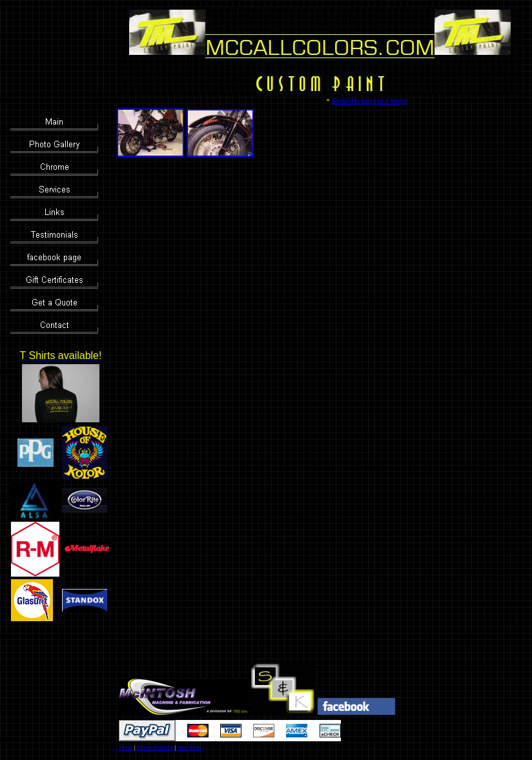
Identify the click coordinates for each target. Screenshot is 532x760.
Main (126, 747)
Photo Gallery (155, 747)
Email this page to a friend (369, 101)
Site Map (189, 747)
